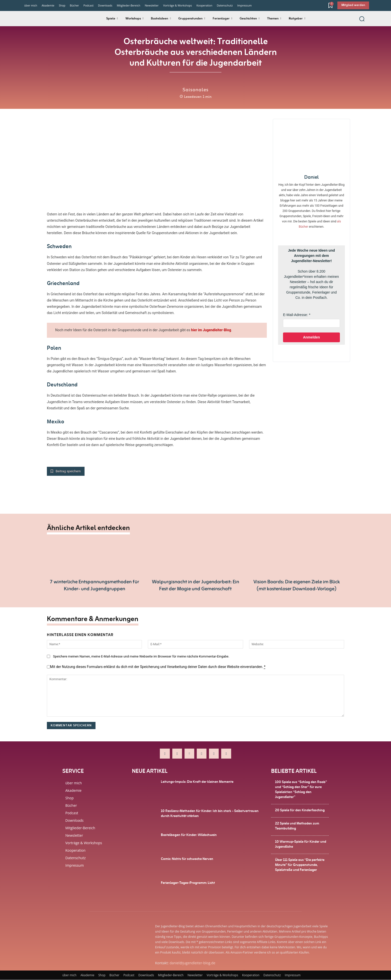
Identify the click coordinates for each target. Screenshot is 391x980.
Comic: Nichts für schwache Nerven (187, 859)
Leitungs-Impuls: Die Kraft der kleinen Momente (197, 782)
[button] (362, 19)
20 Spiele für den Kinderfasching (300, 811)
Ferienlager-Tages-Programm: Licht (188, 883)
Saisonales (195, 90)
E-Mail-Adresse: (295, 315)
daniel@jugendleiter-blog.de (192, 963)
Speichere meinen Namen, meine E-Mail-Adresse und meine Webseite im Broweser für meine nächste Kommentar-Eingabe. (141, 657)
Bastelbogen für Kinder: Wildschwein (189, 835)
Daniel (311, 177)
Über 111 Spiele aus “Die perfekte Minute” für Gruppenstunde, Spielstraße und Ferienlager (300, 865)
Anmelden (311, 337)
